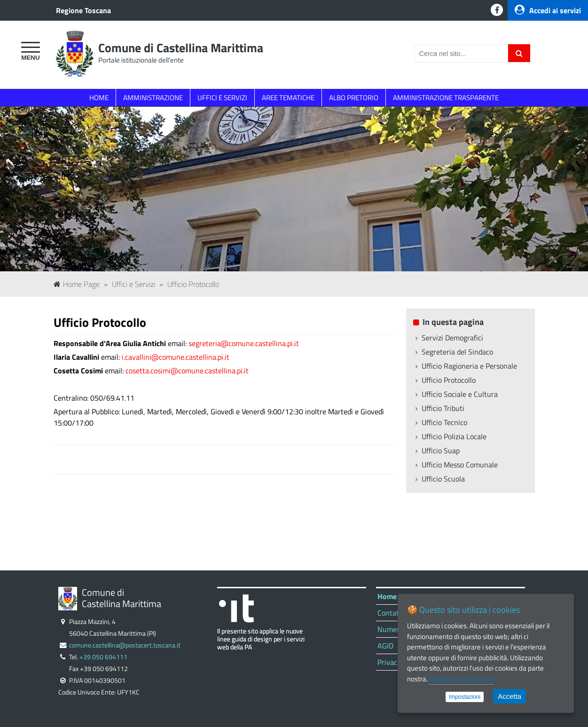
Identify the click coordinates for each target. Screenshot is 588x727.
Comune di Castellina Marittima (181, 48)
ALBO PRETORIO (354, 98)
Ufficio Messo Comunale (460, 465)
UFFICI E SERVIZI (222, 98)
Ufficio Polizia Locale (454, 436)
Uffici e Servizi (133, 284)
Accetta (510, 696)
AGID (385, 646)
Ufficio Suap (441, 450)
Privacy (389, 662)
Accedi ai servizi (548, 10)
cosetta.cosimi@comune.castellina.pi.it (187, 371)
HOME (99, 98)
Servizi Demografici (452, 338)
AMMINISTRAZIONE (153, 98)
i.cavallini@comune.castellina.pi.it (176, 357)
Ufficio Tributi (443, 408)
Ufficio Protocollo (193, 284)
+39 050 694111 (103, 657)
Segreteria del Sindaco (457, 352)
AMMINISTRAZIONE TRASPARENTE (446, 98)
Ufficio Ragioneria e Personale (469, 366)
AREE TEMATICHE (288, 98)
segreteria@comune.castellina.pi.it (244, 343)
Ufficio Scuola (443, 479)
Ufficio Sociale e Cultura (460, 394)
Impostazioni (465, 697)
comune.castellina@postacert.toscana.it (125, 645)
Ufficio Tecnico (444, 422)
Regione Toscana (83, 10)
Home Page (77, 284)
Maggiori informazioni (462, 679)
